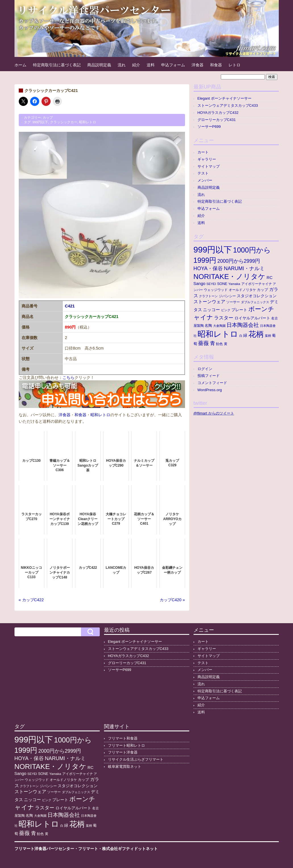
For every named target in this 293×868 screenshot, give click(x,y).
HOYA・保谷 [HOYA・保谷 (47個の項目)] (208, 268)
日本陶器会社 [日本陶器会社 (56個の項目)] (243, 325)
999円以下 (40, 122)
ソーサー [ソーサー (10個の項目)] (233, 302)
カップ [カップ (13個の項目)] (262, 290)
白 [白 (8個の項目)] (241, 336)
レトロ (234, 65)
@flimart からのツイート (214, 413)
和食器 (216, 65)
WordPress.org (210, 390)
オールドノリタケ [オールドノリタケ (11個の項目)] (242, 290)
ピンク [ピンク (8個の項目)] (226, 310)
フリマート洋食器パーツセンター (44, 849)
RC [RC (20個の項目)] (270, 278)
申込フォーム (173, 65)
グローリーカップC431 (217, 120)
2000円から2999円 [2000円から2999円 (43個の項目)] (239, 261)
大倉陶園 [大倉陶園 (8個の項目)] (219, 326)
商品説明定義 (99, 65)
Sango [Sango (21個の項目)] (200, 284)
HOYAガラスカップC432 (218, 113)
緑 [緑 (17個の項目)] (245, 335)
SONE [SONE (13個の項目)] (222, 284)
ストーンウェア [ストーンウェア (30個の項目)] (209, 301)
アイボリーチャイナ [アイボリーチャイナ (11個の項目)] (257, 284)
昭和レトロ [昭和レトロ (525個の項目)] (218, 334)
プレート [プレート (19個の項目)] (239, 310)
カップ (48, 118)
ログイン (205, 369)
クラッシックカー (64, 122)
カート (203, 152)
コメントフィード (212, 383)
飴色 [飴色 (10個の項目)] (219, 344)
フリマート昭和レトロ (126, 745)
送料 (151, 65)
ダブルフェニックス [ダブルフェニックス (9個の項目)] (255, 302)
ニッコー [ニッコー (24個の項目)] (211, 310)
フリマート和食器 (123, 738)
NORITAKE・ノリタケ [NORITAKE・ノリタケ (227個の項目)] (230, 277)
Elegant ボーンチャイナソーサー (225, 98)
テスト (203, 173)
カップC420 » (172, 600)
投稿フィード (209, 376)
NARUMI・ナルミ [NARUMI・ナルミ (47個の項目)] (244, 268)
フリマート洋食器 (123, 752)
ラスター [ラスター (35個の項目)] (224, 318)
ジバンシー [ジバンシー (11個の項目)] (227, 296)
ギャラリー (207, 159)
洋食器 (198, 65)
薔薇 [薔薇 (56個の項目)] (203, 343)
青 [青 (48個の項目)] (213, 343)
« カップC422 (31, 600)
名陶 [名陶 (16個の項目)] (208, 326)
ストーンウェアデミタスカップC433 (228, 105)
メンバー (205, 180)
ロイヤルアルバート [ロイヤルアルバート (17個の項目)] (252, 318)
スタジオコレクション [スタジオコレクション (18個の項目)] (257, 296)
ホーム (20, 65)
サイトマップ (209, 166)
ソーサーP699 (209, 127)
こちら (68, 377)
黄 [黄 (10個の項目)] (226, 344)
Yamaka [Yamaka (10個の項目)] (234, 284)
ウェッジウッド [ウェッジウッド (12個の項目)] (216, 290)
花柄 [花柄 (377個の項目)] (256, 334)
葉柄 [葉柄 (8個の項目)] (268, 336)
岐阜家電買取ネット (125, 767)
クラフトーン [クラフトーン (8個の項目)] (208, 296)
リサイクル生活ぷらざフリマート (136, 759)
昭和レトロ (88, 122)
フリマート (88, 849)
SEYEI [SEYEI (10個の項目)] (211, 284)
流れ (122, 65)
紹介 (136, 65)
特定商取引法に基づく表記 (57, 65)
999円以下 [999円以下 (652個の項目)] (213, 250)
